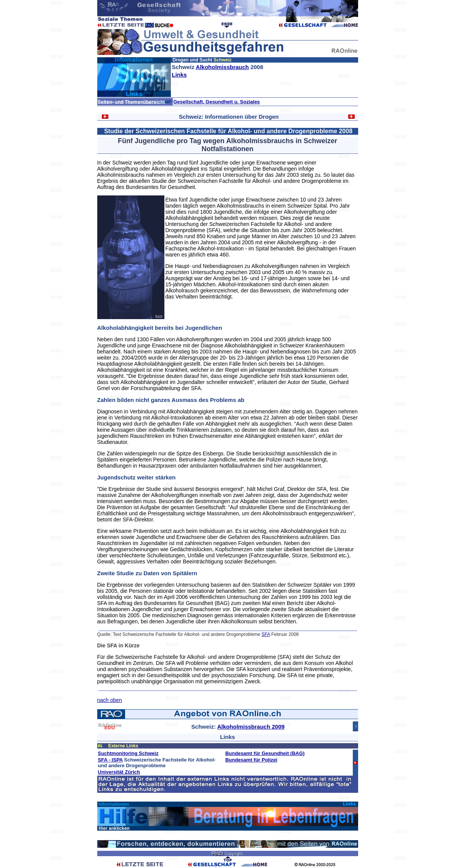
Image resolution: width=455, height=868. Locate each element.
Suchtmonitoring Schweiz (128, 753)
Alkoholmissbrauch (222, 67)
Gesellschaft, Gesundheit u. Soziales (217, 102)
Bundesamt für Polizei (252, 760)
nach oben (110, 700)
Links (179, 75)
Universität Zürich (119, 772)
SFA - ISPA (110, 760)
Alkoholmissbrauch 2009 (251, 727)
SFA (266, 634)
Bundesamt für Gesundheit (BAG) (265, 753)
